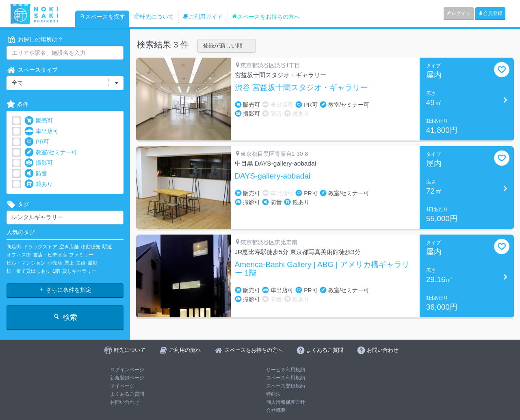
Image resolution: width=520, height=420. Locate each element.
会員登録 (490, 13)
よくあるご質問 (127, 394)
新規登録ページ (127, 378)
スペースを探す (102, 17)
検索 (65, 317)
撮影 (93, 263)
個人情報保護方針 (286, 402)
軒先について (154, 17)
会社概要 (276, 410)
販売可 (39, 121)
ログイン (459, 13)
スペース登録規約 (286, 386)
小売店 (55, 263)
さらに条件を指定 (65, 290)
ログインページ (127, 370)
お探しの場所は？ (35, 40)
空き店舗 (69, 247)
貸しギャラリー (79, 271)
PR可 (37, 142)
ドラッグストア (40, 247)
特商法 (273, 394)
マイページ (122, 386)
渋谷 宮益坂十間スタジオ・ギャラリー (301, 88)
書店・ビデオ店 (50, 255)
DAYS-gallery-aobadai (273, 176)
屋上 (69, 263)
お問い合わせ (125, 402)
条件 (17, 104)
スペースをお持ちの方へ (266, 17)
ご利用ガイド (203, 17)
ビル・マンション (26, 263)
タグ (18, 204)
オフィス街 (19, 255)
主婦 (81, 263)
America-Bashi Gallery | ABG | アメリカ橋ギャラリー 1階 (322, 269)
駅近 (107, 247)
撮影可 (39, 163)
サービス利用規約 (286, 370)
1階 (56, 271)
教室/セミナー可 (51, 152)
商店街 (14, 247)
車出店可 (41, 131)
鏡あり (39, 184)
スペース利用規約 (286, 378)
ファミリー (81, 255)
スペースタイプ (32, 70)
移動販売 (91, 247)
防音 (36, 173)
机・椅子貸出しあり (28, 271)
